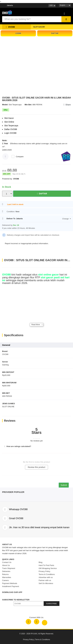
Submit (64, 485)
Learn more (7, 150)
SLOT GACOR (39, 27)
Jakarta (10, 5)
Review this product (36, 467)
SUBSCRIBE (51, 604)
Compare (20, 157)
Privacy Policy (28, 640)
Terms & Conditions (43, 640)
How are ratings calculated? (17, 446)
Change (66, 219)
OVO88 (16, 179)
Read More (36, 325)
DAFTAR (55, 33)
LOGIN (18, 33)
